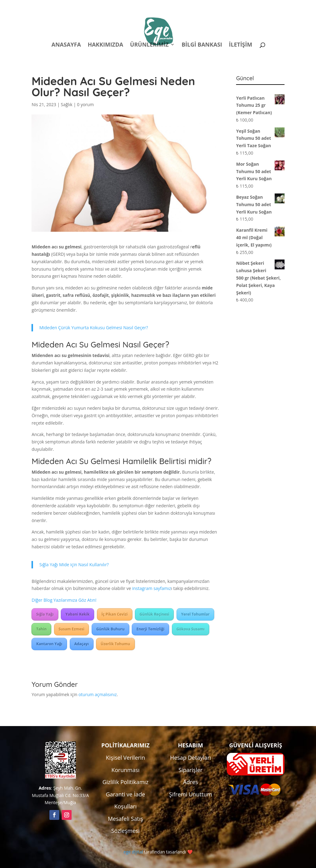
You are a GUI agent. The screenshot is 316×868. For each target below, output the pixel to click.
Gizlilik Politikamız (125, 782)
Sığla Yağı (45, 614)
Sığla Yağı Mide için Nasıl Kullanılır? (74, 565)
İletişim (241, 45)
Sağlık (67, 104)
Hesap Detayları (191, 758)
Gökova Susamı (191, 629)
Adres (190, 782)
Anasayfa (66, 45)
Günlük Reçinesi (154, 614)
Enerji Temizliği (150, 629)
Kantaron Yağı (49, 644)
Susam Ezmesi (72, 629)
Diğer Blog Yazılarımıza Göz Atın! (64, 600)
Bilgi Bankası (202, 45)
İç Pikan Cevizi (115, 614)
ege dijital (133, 852)
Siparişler (190, 770)
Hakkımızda (105, 45)
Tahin (41, 629)
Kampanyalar (241, 6)
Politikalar (169, 6)
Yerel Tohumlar (195, 614)
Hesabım (203, 6)
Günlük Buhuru (110, 629)
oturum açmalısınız (98, 694)
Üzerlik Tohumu (115, 644)
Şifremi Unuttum (191, 794)
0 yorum (85, 104)
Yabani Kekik (77, 614)
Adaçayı (82, 644)
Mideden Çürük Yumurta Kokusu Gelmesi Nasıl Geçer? (94, 328)
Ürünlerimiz (149, 45)
